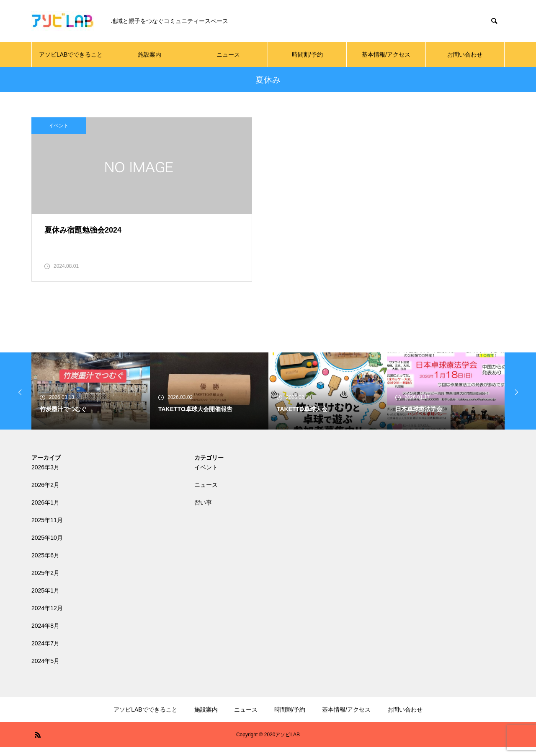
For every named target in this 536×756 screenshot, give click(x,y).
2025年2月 (45, 582)
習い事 (203, 511)
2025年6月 (45, 564)
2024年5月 (45, 670)
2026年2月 (45, 494)
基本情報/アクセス (386, 54)
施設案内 (149, 54)
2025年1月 (45, 599)
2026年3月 (45, 476)
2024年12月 (47, 617)
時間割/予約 (307, 54)
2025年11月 (47, 529)
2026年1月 (45, 511)
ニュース (228, 54)
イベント (59, 126)
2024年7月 (45, 652)
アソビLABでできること (71, 54)
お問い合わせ (465, 54)
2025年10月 (47, 546)
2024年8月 (45, 634)
